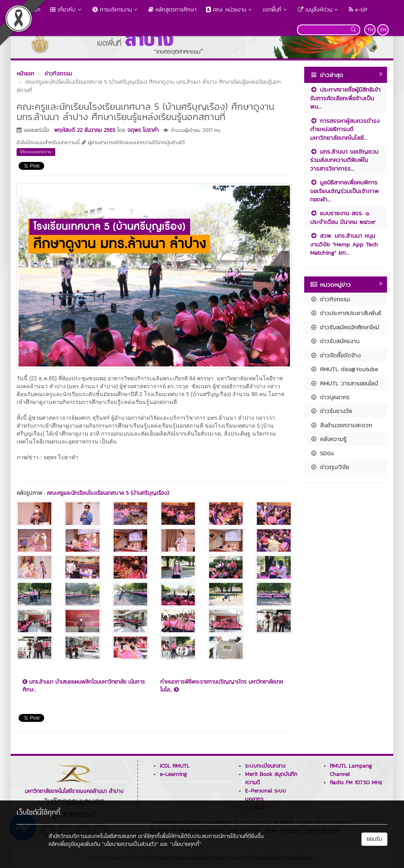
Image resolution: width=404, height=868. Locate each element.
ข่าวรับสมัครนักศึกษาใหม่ (345, 327)
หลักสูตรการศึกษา (172, 10)
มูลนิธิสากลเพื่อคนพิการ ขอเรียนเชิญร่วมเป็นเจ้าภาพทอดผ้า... (344, 191)
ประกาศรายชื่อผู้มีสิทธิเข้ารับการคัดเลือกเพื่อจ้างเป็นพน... (345, 98)
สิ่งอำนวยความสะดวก (341, 425)
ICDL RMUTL (175, 766)
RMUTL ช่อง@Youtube (344, 369)
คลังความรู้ (328, 439)
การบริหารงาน (116, 10)
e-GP (358, 10)
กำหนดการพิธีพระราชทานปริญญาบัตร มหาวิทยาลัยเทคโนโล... (222, 686)
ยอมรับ (374, 839)
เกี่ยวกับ (66, 10)
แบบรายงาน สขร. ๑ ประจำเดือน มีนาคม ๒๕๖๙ (343, 217)
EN (383, 30)
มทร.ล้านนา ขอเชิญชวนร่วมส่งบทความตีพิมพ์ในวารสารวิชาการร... (344, 160)
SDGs (322, 453)
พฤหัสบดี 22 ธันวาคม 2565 (85, 130)
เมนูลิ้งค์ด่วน (319, 10)
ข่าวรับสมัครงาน (335, 341)
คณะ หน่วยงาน (230, 10)
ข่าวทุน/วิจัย (330, 467)
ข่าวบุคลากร (330, 397)
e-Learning (173, 774)
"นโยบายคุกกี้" (186, 844)
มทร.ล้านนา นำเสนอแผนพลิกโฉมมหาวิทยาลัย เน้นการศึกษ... (84, 686)
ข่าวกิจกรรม (330, 299)
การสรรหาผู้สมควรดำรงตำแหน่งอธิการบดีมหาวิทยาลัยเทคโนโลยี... (345, 129)
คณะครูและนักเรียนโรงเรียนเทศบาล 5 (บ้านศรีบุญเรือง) (108, 493)
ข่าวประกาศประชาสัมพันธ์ (346, 313)
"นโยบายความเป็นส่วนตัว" (130, 844)
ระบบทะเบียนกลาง (265, 766)
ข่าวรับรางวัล (331, 411)
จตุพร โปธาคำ (143, 130)
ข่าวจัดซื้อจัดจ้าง (335, 355)
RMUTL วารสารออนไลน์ (344, 383)
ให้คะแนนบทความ (36, 152)
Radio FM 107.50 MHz (356, 783)
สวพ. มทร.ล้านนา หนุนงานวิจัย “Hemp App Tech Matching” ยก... (344, 244)
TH (370, 30)
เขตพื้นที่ (276, 10)
